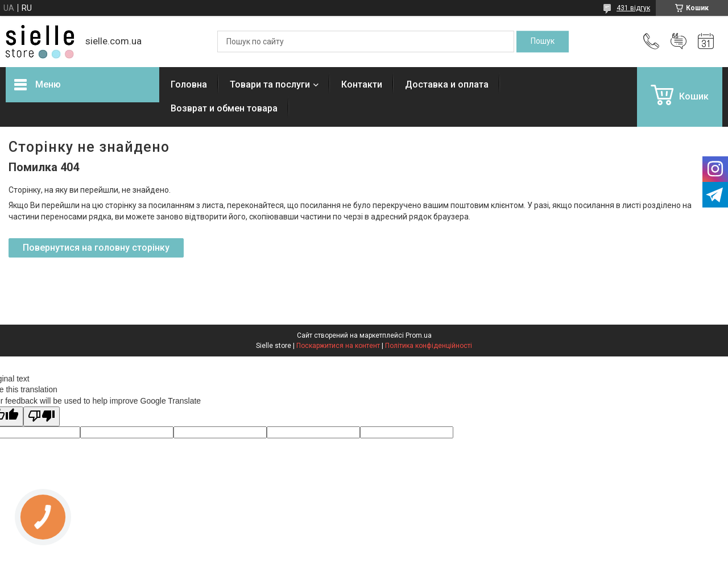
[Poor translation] (42, 416)
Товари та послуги (270, 84)
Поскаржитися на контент (338, 346)
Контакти (362, 84)
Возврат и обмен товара (224, 108)
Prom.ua (419, 335)
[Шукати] (543, 42)
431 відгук (633, 8)
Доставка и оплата (447, 84)
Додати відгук (679, 42)
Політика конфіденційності (429, 346)
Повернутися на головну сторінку (96, 248)
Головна (189, 84)
